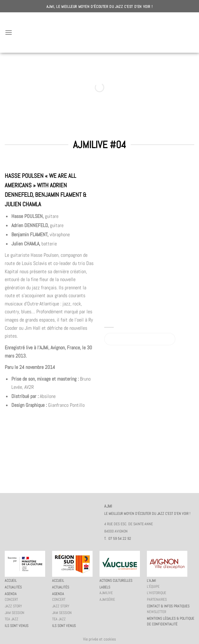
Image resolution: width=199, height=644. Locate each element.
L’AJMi (151, 581)
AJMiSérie (107, 599)
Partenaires (157, 599)
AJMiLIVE (106, 593)
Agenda (11, 594)
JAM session (15, 613)
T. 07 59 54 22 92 (118, 539)
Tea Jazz (12, 619)
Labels (105, 587)
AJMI (99, 33)
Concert (11, 599)
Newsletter (157, 612)
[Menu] (9, 32)
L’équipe (153, 587)
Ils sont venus (17, 626)
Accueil (11, 581)
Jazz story (13, 606)
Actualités (13, 587)
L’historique (157, 593)
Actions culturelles (116, 581)
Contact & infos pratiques (168, 606)
